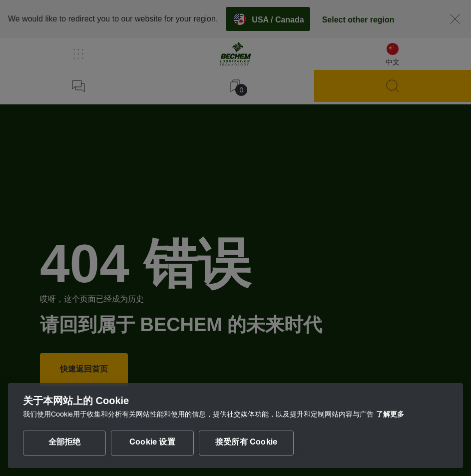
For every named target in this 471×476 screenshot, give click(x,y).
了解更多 (390, 415)
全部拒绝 (65, 443)
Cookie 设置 (152, 443)
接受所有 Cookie (246, 443)
